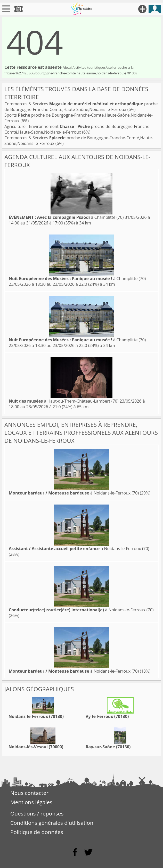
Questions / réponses (37, 813)
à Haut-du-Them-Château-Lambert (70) (64, 401)
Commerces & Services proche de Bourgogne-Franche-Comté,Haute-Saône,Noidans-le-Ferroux (81, 107)
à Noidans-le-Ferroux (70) (74, 493)
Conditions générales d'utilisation (52, 823)
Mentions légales (31, 802)
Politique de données (37, 832)
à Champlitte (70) (66, 217)
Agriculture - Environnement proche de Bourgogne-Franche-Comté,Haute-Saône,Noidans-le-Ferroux (78, 129)
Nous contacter (29, 793)
